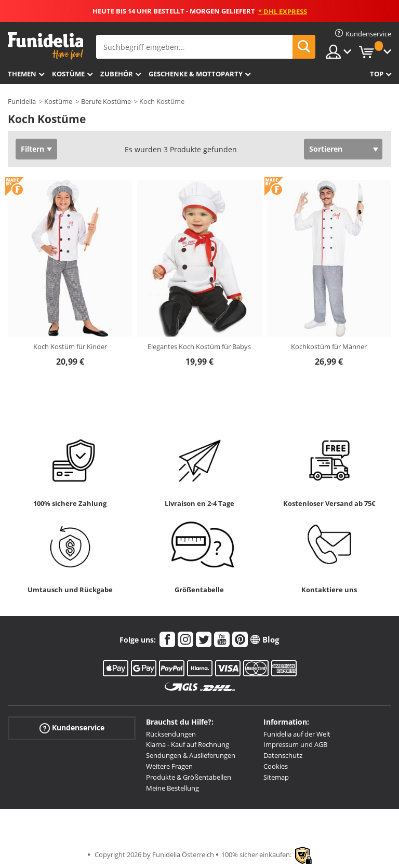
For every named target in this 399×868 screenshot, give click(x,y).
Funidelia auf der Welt (297, 734)
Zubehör (117, 74)
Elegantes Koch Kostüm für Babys (199, 346)
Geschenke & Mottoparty (196, 74)
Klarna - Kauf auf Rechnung (188, 744)
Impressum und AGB (295, 744)
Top (377, 74)
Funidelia (22, 101)
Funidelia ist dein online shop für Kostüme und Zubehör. (45, 46)
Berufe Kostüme (106, 101)
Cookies (276, 766)
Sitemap (276, 777)
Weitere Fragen (169, 766)
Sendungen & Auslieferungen (191, 755)
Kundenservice (72, 727)
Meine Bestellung (172, 788)
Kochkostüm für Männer (329, 346)
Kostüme (68, 74)
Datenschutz (283, 755)
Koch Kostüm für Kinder (70, 346)
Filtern (32, 149)
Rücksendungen (171, 734)
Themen (22, 74)
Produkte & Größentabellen (189, 777)
